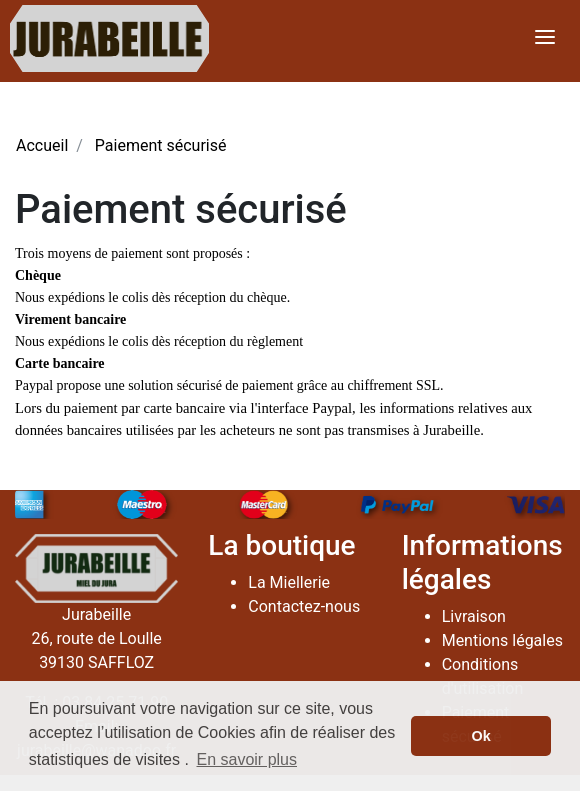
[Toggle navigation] (545, 38)
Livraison (474, 616)
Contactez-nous (304, 606)
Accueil (42, 145)
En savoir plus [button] (247, 759)
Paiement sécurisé (161, 145)
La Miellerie (289, 582)
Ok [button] (481, 736)
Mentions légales (502, 640)
